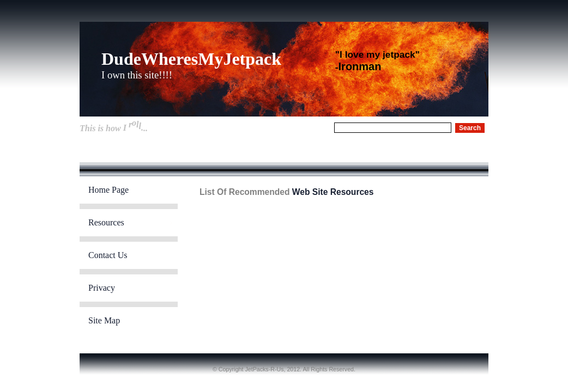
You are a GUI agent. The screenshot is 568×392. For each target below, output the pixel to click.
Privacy (102, 288)
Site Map (104, 320)
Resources (106, 222)
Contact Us (108, 255)
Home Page (108, 190)
